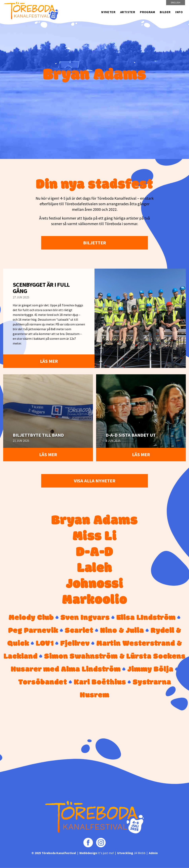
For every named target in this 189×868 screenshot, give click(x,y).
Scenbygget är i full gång (41, 288)
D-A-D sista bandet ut (131, 435)
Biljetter (95, 243)
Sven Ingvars (85, 618)
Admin (153, 853)
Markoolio (95, 600)
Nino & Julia (122, 631)
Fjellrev (75, 644)
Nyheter (108, 12)
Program (147, 12)
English (176, 2)
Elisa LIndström (146, 618)
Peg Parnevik (33, 631)
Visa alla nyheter (95, 481)
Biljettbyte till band (38, 435)
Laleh (95, 569)
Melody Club (31, 618)
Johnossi (94, 584)
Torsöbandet (43, 682)
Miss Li (95, 537)
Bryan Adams (94, 521)
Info (179, 12)
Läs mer (49, 361)
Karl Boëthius (100, 682)
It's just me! (97, 853)
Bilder (165, 12)
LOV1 (45, 644)
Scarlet (79, 631)
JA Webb (131, 853)
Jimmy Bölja (150, 670)
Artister (128, 12)
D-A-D (95, 553)
